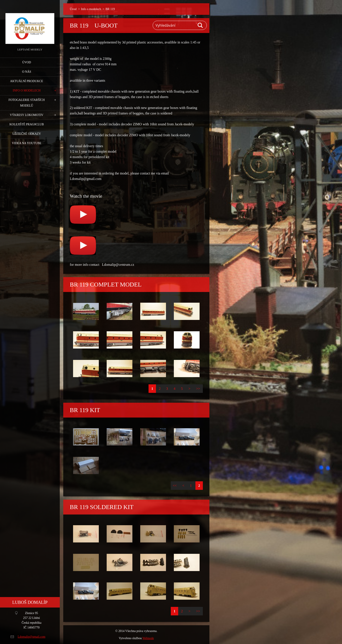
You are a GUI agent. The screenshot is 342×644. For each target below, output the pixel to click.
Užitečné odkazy (27, 134)
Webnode (148, 638)
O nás (27, 72)
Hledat (200, 25)
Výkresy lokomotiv (27, 115)
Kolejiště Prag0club (27, 124)
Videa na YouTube (27, 143)
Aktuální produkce (27, 81)
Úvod (27, 62)
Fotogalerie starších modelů (27, 103)
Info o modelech (27, 91)
